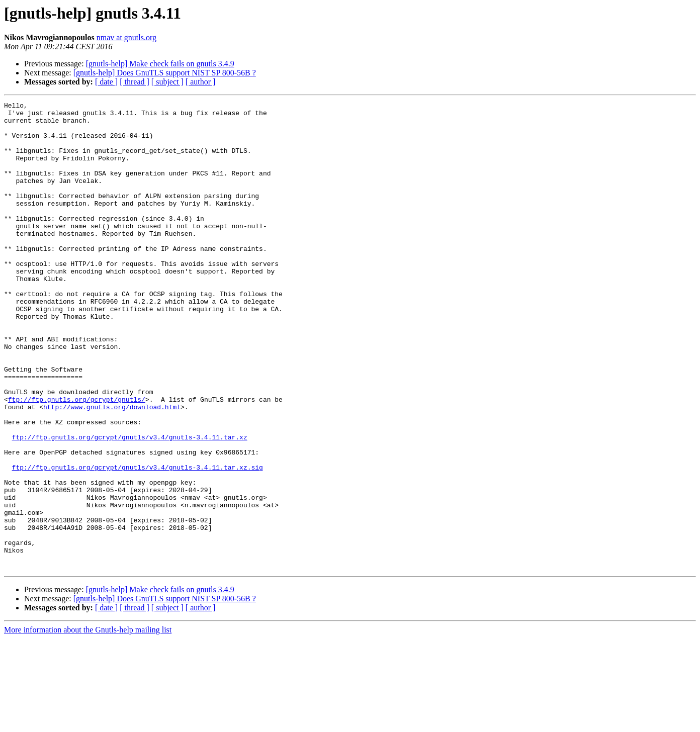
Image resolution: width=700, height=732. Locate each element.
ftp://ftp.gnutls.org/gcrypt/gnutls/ (77, 460)
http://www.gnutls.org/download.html (112, 469)
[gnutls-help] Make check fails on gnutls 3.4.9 (160, 64)
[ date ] (106, 82)
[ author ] (201, 82)
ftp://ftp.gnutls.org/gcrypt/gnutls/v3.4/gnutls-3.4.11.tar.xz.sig (138, 541)
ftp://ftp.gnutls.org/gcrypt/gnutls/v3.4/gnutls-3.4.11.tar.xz (130, 505)
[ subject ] (167, 82)
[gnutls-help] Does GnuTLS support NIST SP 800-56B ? (165, 73)
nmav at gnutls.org (126, 37)
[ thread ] (135, 82)
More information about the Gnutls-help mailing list (88, 723)
